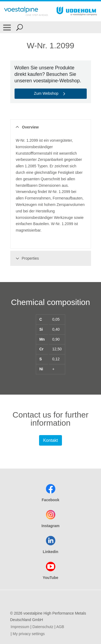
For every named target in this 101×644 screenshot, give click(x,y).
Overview (27, 127)
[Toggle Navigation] (7, 27)
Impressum (20, 627)
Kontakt (50, 440)
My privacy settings (29, 634)
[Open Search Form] (20, 27)
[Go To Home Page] (26, 11)
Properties (27, 258)
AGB (60, 627)
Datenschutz (43, 627)
